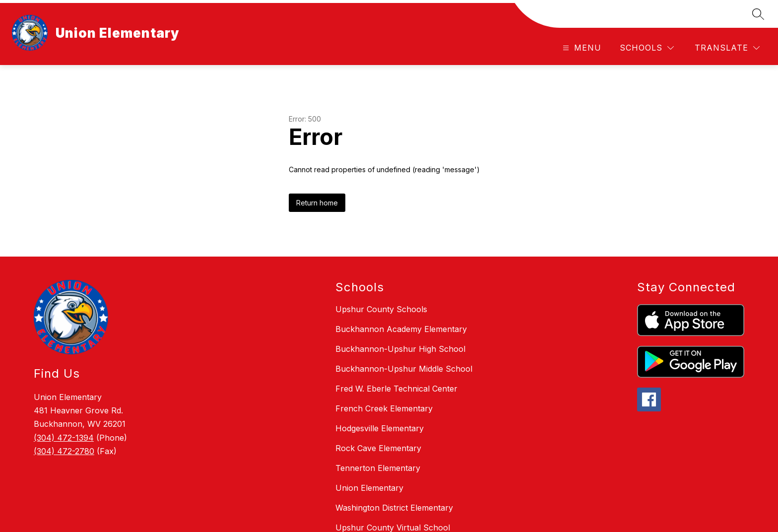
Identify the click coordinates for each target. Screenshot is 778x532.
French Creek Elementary (384, 408)
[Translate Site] (727, 48)
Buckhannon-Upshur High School (400, 349)
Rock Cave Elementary (378, 448)
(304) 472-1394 (64, 438)
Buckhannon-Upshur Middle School (404, 369)
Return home (317, 203)
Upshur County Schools (381, 309)
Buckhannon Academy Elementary (401, 329)
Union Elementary (369, 488)
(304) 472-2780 (64, 451)
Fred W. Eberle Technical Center (396, 389)
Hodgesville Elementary (380, 428)
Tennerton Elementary (378, 468)
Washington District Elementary (394, 508)
